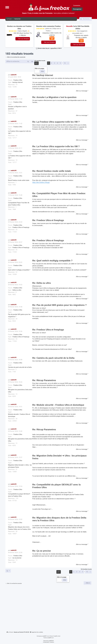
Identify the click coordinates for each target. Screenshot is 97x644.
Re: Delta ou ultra (41, 283)
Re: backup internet (43, 75)
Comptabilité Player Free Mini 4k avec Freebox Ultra (19, 204)
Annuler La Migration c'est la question (17, 108)
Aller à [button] (88, 583)
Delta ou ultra (17, 290)
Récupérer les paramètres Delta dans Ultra (20, 391)
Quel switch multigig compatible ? (19, 270)
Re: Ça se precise (42, 551)
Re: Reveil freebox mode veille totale (52, 171)
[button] (7, 7)
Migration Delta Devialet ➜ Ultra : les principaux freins (20, 466)
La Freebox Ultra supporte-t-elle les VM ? (19, 132)
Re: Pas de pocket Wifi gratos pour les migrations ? (59, 305)
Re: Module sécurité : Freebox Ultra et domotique (58, 405)
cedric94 (14, 75)
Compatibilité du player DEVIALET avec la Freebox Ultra (19, 495)
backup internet (18, 82)
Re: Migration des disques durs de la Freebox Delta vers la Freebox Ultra (59, 519)
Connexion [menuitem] (77, 6)
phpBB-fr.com (51, 638)
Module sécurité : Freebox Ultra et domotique (19, 415)
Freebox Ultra (18, 80)
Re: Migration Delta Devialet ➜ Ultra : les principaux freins (59, 457)
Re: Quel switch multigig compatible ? (52, 261)
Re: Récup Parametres (44, 380)
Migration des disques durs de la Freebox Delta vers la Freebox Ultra (19, 528)
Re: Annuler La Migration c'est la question (54, 97)
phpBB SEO (51, 641)
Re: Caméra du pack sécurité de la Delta (53, 358)
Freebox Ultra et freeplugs (21, 227)
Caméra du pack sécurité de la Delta (20, 367)
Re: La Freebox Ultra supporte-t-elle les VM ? (56, 122)
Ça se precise (17, 558)
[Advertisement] (49, 607)
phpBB (44, 636)
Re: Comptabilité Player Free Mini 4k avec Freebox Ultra (59, 195)
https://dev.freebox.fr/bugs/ (41, 182)
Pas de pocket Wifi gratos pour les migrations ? (19, 315)
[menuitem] (36, 632)
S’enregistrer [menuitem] (77, 9)
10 (65, 63)
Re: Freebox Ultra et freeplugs (48, 220)
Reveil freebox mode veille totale (19, 180)
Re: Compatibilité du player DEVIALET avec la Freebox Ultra (56, 486)
